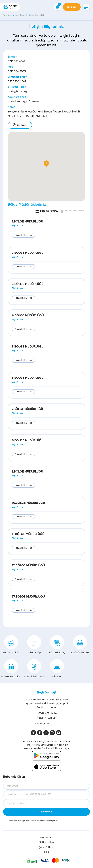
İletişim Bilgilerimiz (37, 15)
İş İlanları (57, 669)
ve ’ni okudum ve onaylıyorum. (33, 821)
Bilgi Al (15, 226)
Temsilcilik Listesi (23, 235)
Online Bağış (34, 645)
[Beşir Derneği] (10, 7)
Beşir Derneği (47, 693)
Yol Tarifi (22, 125)
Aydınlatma (14, 821)
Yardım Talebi (11, 645)
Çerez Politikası (47, 847)
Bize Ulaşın (20, 15)
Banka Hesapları (11, 669)
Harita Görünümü (75, 211)
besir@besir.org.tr (19, 92)
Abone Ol (47, 812)
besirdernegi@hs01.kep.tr (23, 102)
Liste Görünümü (49, 211)
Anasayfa (7, 15)
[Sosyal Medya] (33, 733)
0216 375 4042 (17, 61)
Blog (47, 852)
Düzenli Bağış (57, 645)
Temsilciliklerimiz (34, 669)
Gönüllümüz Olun (80, 645)
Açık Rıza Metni (28, 821)
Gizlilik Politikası (47, 842)
